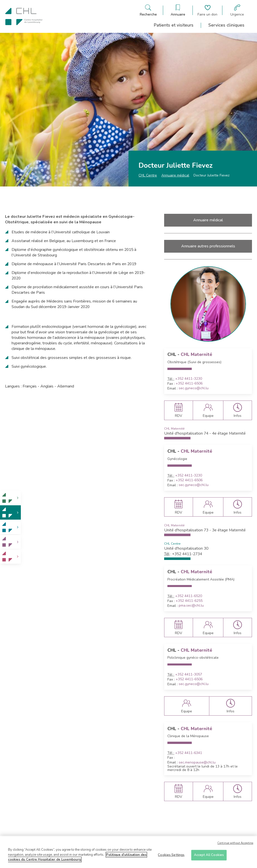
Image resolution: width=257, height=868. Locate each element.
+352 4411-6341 (189, 753)
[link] (10, 498)
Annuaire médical (175, 175)
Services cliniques (226, 25)
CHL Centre (148, 175)
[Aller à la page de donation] (207, 10)
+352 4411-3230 (189, 379)
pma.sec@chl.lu (191, 606)
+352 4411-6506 (189, 383)
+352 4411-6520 (189, 596)
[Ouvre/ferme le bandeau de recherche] (148, 10)
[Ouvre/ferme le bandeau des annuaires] (178, 10)
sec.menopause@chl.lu (197, 762)
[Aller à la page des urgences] (237, 10)
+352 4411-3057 (189, 674)
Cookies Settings (171, 857)
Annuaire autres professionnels (208, 246)
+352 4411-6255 (189, 601)
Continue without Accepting (235, 845)
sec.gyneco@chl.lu (194, 388)
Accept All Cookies (209, 857)
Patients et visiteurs (174, 25)
